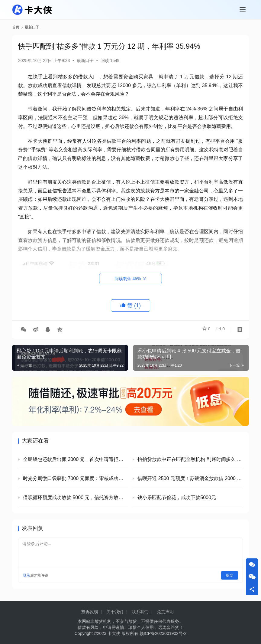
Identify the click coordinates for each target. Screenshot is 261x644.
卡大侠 (114, 633)
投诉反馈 (90, 612)
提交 (230, 575)
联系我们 (140, 612)
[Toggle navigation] (243, 10)
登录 (27, 575)
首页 (16, 27)
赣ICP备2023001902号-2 (163, 633)
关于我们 (115, 612)
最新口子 (85, 60)
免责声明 (165, 612)
